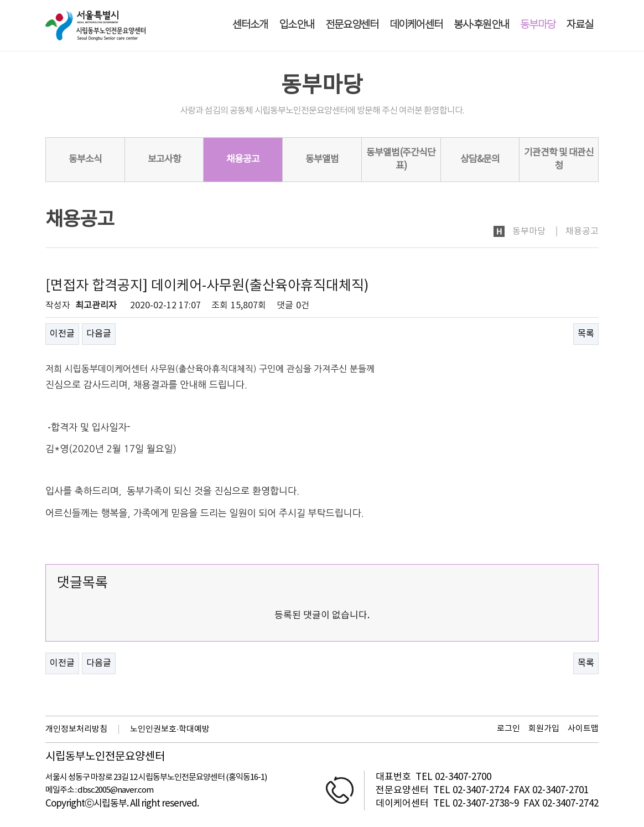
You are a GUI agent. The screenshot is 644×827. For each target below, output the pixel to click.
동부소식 (85, 159)
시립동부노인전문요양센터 (105, 757)
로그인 (508, 729)
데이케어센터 (416, 25)
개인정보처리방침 (76, 729)
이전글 (62, 334)
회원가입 (544, 729)
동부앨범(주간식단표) (401, 159)
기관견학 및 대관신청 (559, 159)
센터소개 (250, 25)
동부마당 (538, 25)
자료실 (580, 25)
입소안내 (297, 25)
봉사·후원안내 (481, 25)
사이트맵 (583, 729)
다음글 (99, 334)
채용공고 (243, 159)
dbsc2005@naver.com (115, 790)
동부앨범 (322, 159)
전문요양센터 (352, 25)
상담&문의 (480, 159)
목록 (586, 334)
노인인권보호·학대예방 (170, 729)
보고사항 (164, 159)
